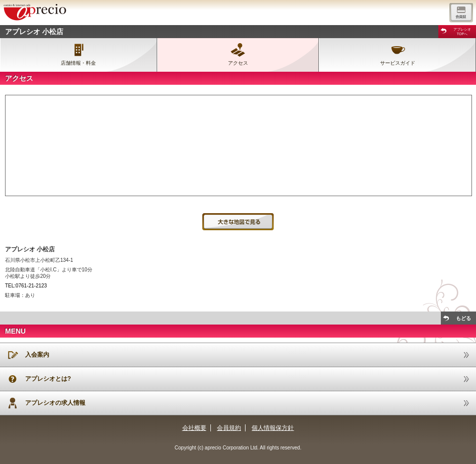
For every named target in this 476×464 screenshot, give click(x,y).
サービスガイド (398, 63)
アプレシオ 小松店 (34, 32)
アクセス (238, 63)
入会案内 (37, 355)
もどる (463, 318)
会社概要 (194, 428)
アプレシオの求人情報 (55, 403)
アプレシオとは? (48, 379)
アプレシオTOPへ (462, 32)
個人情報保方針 (273, 428)
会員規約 (229, 428)
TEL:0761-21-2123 (26, 286)
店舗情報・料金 (78, 63)
